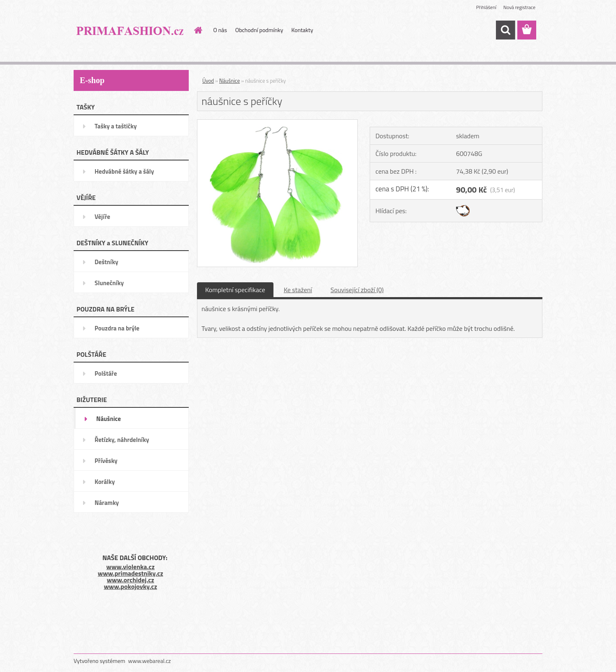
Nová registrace (519, 7)
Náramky (107, 503)
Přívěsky (106, 461)
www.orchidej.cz (131, 580)
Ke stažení (298, 290)
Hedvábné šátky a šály (124, 171)
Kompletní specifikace (235, 290)
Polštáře (106, 373)
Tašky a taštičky (116, 126)
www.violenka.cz (131, 567)
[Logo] (130, 30)
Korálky (105, 482)
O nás (220, 30)
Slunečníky (109, 283)
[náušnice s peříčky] (277, 123)
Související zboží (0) (357, 290)
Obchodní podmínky (259, 30)
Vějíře (102, 217)
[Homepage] (198, 30)
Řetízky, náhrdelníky (122, 440)
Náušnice (109, 419)
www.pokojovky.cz (130, 586)
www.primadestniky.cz (131, 573)
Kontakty (302, 30)
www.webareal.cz (150, 661)
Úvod (208, 81)
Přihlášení (486, 7)
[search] (505, 30)
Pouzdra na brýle (117, 328)
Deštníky (107, 262)
